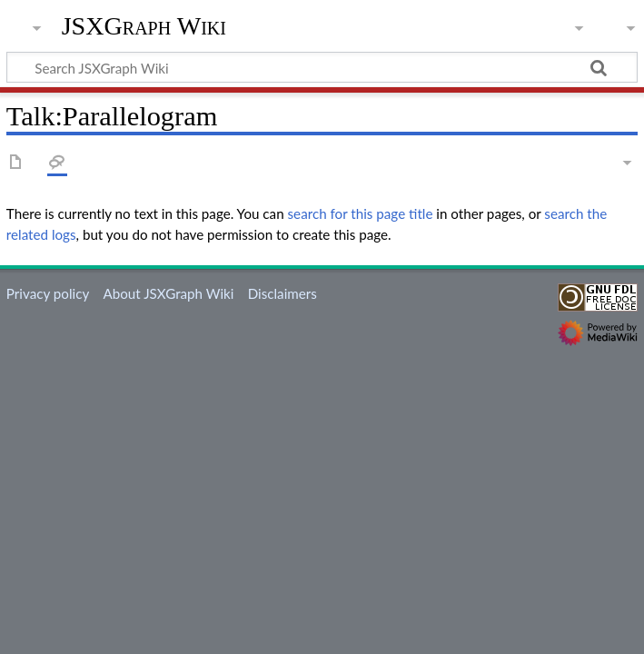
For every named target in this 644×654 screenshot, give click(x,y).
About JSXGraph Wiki (168, 293)
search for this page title (361, 213)
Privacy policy (48, 293)
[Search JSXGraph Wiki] (322, 67)
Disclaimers (282, 293)
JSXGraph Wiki (144, 26)
